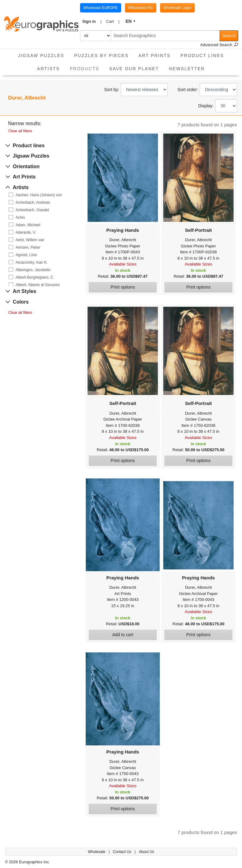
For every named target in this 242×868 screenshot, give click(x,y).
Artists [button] (48, 69)
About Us (146, 852)
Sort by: (112, 90)
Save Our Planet (134, 69)
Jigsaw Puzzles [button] (41, 56)
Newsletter (187, 69)
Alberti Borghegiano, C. (35, 277)
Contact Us (123, 852)
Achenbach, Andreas (33, 202)
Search (229, 36)
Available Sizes (123, 264)
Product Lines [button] (202, 56)
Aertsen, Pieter (28, 247)
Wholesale (97, 852)
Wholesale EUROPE (101, 8)
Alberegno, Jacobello (33, 270)
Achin (20, 217)
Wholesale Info (141, 8)
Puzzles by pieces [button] (101, 56)
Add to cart (123, 635)
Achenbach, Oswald (32, 210)
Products (87, 67)
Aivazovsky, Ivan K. (32, 262)
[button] (92, 22)
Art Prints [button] (155, 56)
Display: (206, 106)
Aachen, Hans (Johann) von (39, 195)
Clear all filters (20, 131)
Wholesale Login (177, 8)
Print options (123, 287)
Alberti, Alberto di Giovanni (38, 285)
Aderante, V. (26, 232)
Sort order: (188, 90)
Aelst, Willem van (30, 240)
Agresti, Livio (26, 255)
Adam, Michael (28, 225)
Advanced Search (219, 45)
